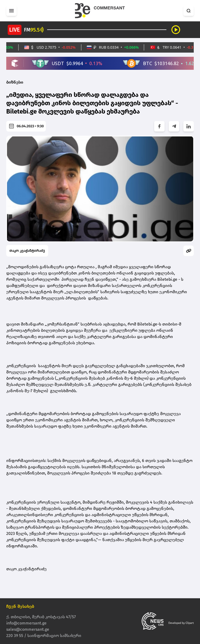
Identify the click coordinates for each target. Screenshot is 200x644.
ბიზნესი (15, 82)
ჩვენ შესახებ (20, 606)
